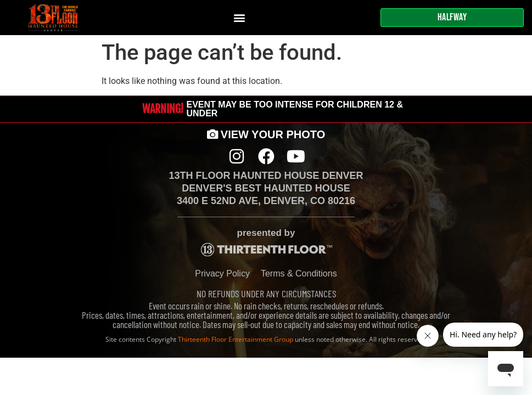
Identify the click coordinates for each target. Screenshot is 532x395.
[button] (240, 18)
